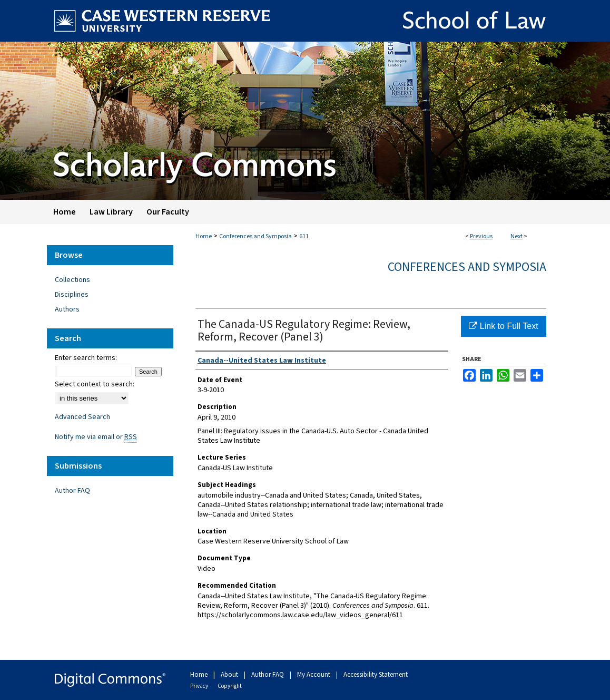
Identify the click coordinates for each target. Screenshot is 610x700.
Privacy (200, 686)
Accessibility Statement (376, 675)
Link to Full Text (503, 326)
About (230, 675)
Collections (72, 280)
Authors (67, 309)
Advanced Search (82, 417)
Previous (481, 236)
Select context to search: (95, 384)
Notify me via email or (96, 437)
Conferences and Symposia (255, 236)
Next (516, 236)
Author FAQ (72, 491)
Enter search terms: (86, 358)
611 (304, 236)
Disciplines (72, 295)
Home (204, 236)
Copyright (230, 686)
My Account (314, 675)
